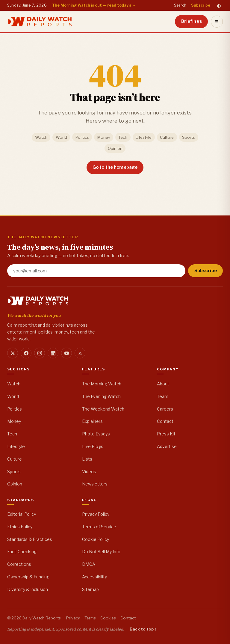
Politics (82, 137)
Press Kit (166, 434)
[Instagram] (40, 353)
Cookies (108, 618)
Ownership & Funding (28, 577)
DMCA (89, 564)
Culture (167, 137)
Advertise (167, 446)
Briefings (192, 21)
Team (163, 396)
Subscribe (201, 5)
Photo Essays (96, 434)
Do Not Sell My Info (101, 552)
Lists (87, 459)
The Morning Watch (102, 384)
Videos (89, 472)
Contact (165, 421)
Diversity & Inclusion (28, 589)
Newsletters (95, 484)
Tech (123, 137)
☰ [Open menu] (217, 22)
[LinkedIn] (53, 353)
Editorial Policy (22, 514)
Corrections (19, 564)
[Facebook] (26, 353)
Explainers (92, 421)
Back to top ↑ (143, 629)
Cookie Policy (96, 539)
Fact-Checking (22, 552)
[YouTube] (66, 353)
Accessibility (94, 577)
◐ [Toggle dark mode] (219, 6)
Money (104, 137)
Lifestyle (144, 137)
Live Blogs (93, 446)
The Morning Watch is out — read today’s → (94, 5)
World (61, 137)
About (163, 384)
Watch (41, 137)
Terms (90, 618)
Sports (189, 137)
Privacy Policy (96, 514)
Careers (165, 409)
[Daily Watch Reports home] (40, 22)
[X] (13, 353)
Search (180, 5)
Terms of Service (99, 527)
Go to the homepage (115, 167)
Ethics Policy (20, 527)
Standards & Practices (30, 539)
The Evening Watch (101, 396)
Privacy (73, 618)
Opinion (115, 148)
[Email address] (96, 271)
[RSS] (80, 353)
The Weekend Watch (103, 409)
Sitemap (90, 589)
